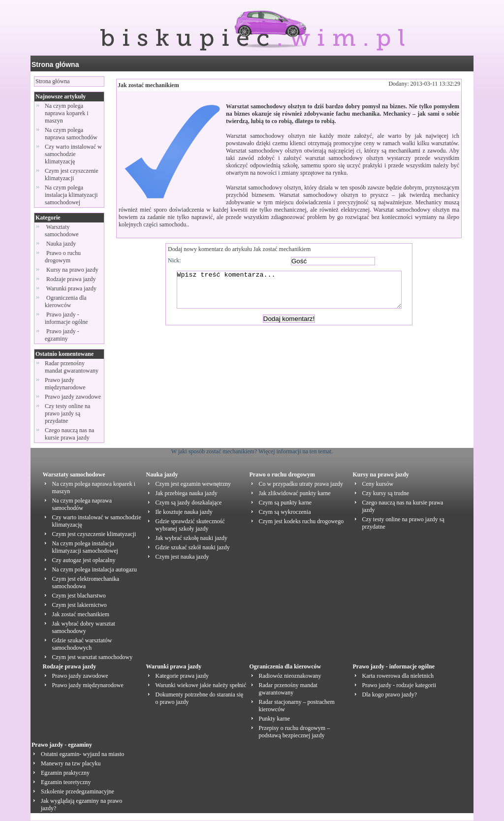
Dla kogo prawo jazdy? (390, 695)
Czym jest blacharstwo (79, 596)
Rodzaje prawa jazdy (71, 279)
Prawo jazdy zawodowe (73, 397)
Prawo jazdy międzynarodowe (65, 384)
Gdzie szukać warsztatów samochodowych (82, 644)
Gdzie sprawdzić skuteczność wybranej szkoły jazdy (190, 525)
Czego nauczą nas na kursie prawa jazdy (69, 434)
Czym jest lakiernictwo (79, 605)
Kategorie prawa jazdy (182, 676)
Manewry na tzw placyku (71, 763)
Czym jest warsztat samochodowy (93, 657)
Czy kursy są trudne (386, 493)
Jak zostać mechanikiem (148, 85)
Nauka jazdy (61, 244)
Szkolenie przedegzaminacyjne (78, 791)
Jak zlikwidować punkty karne (295, 493)
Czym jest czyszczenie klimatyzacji (72, 174)
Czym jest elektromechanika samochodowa (86, 583)
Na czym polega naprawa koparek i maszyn (67, 113)
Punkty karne (275, 719)
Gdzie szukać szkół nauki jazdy (193, 547)
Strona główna (55, 64)
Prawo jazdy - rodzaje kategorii (399, 685)
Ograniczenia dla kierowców (66, 301)
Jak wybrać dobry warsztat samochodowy (84, 627)
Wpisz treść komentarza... (294, 293)
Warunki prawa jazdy (71, 288)
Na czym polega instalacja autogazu (95, 569)
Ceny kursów (378, 484)
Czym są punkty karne (285, 503)
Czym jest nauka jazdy (182, 557)
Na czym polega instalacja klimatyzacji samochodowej (71, 195)
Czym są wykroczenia (285, 512)
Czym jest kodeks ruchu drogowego (301, 521)
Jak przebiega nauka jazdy (187, 493)
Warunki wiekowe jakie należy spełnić (201, 685)
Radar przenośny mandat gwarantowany (72, 367)
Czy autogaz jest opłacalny (84, 560)
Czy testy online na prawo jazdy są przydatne (67, 413)
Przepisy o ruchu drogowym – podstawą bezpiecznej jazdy (295, 732)
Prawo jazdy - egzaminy (62, 335)
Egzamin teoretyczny (66, 782)
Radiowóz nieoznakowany (290, 676)
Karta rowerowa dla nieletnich (398, 676)
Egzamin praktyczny (65, 773)
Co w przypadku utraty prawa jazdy (301, 484)
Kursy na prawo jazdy (72, 270)
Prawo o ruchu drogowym (63, 257)
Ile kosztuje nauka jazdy (184, 512)
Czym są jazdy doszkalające (189, 503)
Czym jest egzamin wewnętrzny (193, 484)
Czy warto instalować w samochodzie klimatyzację (73, 154)
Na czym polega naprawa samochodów (71, 134)
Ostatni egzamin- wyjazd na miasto (82, 754)
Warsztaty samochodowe (63, 231)
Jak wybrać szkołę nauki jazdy (192, 538)
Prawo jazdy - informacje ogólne (67, 318)
